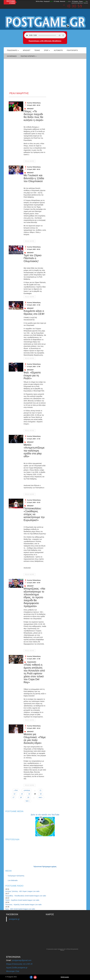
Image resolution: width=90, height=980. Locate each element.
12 (15, 794)
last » (28, 801)
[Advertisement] (45, 75)
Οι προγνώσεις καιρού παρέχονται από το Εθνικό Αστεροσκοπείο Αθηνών (62, 950)
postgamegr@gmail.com (22, 960)
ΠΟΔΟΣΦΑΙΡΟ (32, 662)
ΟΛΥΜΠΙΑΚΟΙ (12, 56)
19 (28, 797)
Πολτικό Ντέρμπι (28, 56)
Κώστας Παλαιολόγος (34, 103)
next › (41, 797)
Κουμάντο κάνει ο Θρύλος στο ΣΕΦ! (34, 312)
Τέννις (37, 50)
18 (21, 797)
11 (40, 790)
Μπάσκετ (27, 50)
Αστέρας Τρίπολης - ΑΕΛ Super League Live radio (22, 891)
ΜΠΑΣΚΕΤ (30, 109)
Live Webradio (13, 880)
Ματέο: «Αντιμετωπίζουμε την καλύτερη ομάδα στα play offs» (34, 451)
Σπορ (47, 50)
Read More (30, 161)
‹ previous (27, 790)
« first (16, 790)
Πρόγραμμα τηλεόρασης (16, 876)
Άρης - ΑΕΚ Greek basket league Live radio (20, 909)
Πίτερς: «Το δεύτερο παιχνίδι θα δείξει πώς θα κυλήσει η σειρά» (33, 116)
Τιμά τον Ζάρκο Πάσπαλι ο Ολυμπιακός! (32, 258)
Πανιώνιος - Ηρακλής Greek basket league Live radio (24, 905)
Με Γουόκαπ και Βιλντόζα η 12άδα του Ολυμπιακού (34, 178)
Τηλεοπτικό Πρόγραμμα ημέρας (45, 867)
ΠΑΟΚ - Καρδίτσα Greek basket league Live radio (22, 900)
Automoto (58, 50)
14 (29, 794)
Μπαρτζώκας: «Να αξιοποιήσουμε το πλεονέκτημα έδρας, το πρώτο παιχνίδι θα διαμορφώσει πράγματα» (34, 597)
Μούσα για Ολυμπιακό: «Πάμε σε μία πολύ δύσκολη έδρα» (35, 739)
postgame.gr (14, 919)
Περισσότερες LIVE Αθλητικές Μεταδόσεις (45, 41)
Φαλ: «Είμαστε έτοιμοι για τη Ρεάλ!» (32, 375)
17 (14, 797)
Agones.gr (80, 3)
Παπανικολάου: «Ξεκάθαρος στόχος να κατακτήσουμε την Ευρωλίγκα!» (34, 514)
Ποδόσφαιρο (13, 50)
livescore (86, 3)
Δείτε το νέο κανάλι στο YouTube (45, 815)
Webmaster (65, 977)
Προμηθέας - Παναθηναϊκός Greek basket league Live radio (26, 896)
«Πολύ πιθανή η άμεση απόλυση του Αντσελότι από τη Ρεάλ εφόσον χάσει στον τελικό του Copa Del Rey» (34, 673)
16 (41, 794)
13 (22, 794)
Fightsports (72, 50)
